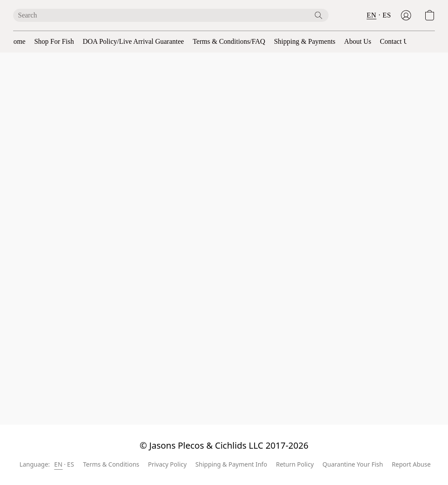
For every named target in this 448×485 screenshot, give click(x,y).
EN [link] (58, 464)
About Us (358, 41)
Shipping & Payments (304, 41)
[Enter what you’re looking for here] (171, 15)
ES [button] (387, 15)
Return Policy (295, 464)
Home (17, 41)
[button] (406, 15)
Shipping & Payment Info (231, 464)
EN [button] (371, 15)
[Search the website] (318, 15)
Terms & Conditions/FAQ (229, 41)
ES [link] (70, 464)
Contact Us (395, 41)
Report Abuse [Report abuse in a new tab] (411, 464)
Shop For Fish (54, 41)
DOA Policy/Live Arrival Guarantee (133, 41)
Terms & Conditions (111, 464)
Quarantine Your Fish (353, 464)
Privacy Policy (167, 464)
